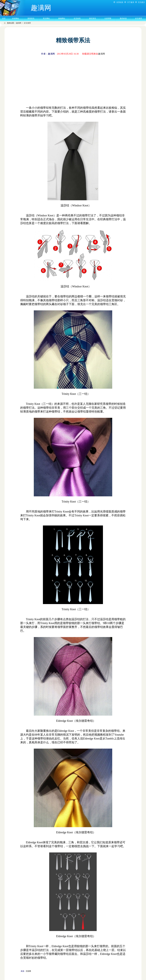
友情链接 (120, 2)
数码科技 (123, 18)
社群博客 (108, 18)
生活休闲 (77, 18)
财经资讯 (93, 18)
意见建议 (141, 2)
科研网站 (16, 18)
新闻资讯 (31, 18)
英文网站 (46, 18)
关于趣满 (131, 2)
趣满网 (19, 23)
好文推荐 (139, 18)
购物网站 (62, 18)
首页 (4, 18)
